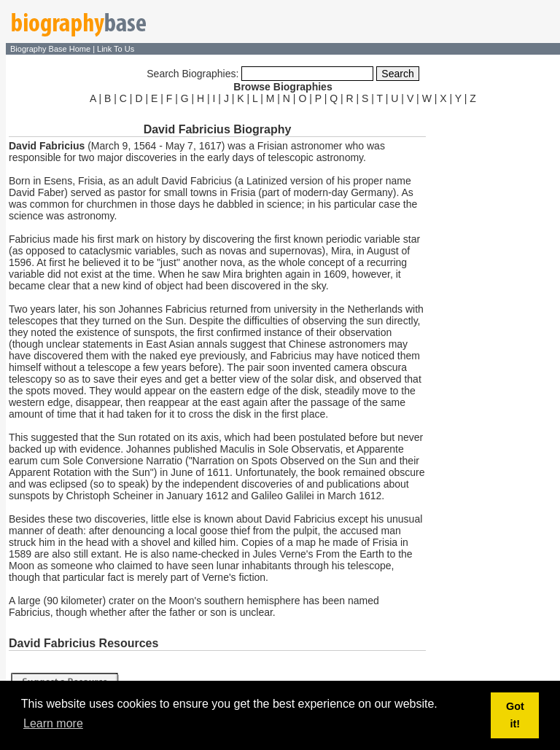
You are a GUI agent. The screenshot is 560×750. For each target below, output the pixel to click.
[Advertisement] (494, 327)
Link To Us (116, 49)
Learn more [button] (53, 723)
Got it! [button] (515, 715)
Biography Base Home (51, 49)
